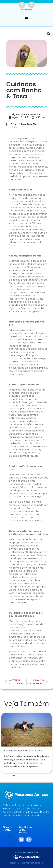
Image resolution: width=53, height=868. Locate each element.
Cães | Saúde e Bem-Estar (26, 126)
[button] (26, 17)
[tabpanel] (26, 743)
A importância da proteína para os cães (23, 751)
